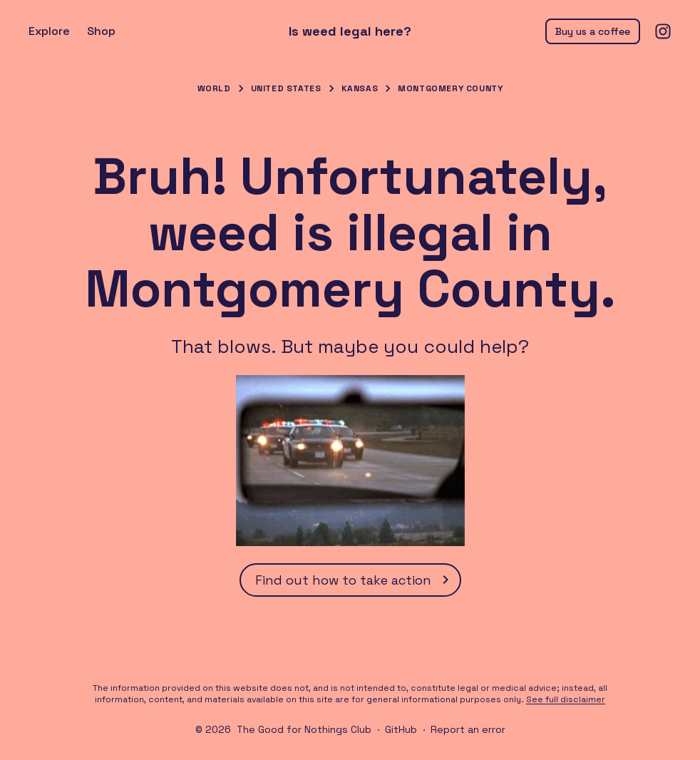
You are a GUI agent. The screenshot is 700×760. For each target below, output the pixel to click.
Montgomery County (450, 88)
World (214, 88)
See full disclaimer (566, 699)
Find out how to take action (355, 580)
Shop (101, 31)
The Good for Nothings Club (304, 729)
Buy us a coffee (593, 31)
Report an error (468, 729)
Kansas (360, 88)
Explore (49, 31)
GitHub (401, 729)
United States (286, 88)
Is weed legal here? (350, 31)
